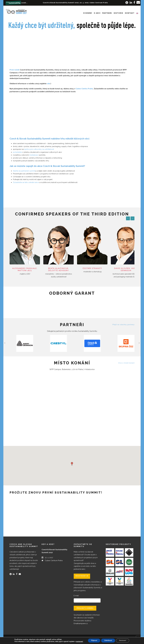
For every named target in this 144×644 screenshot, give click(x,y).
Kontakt (130, 13)
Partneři (107, 13)
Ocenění (88, 13)
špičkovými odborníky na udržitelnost (39, 149)
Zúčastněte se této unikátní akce (26, 182)
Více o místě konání (126, 361)
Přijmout (93, 640)
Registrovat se (82, 574)
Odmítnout (108, 640)
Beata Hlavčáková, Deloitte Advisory (56, 267)
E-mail (77, 593)
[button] (72, 462)
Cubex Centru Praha (84, 89)
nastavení (78, 642)
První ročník (14, 70)
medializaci (34, 155)
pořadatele (17, 152)
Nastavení (123, 640)
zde (48, 84)
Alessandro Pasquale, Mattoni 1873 (24, 267)
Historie (118, 13)
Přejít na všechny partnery (123, 322)
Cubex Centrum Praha (54, 558)
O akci (97, 13)
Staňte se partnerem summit (24, 171)
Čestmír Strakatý (88, 266)
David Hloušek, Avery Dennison (120, 267)
